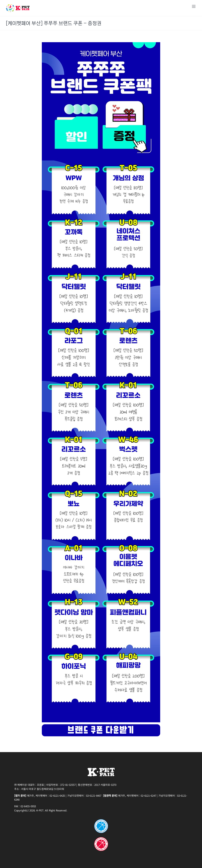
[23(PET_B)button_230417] (101, 726)
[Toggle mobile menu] (194, 6)
